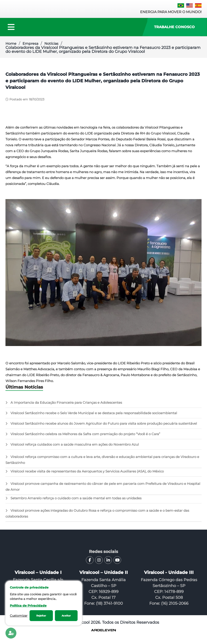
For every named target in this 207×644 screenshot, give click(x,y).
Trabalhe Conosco (174, 27)
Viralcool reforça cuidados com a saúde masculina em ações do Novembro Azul (72, 448)
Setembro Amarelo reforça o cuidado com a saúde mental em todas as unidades (73, 501)
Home (11, 44)
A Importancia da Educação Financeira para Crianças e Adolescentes (64, 406)
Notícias (51, 44)
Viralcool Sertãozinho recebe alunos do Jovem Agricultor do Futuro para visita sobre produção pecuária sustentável (101, 427)
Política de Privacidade (28, 606)
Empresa (30, 44)
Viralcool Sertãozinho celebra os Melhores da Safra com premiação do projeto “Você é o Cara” (83, 437)
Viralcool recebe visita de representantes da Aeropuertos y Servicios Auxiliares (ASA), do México (85, 474)
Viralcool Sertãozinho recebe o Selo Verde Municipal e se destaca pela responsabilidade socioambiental (91, 416)
